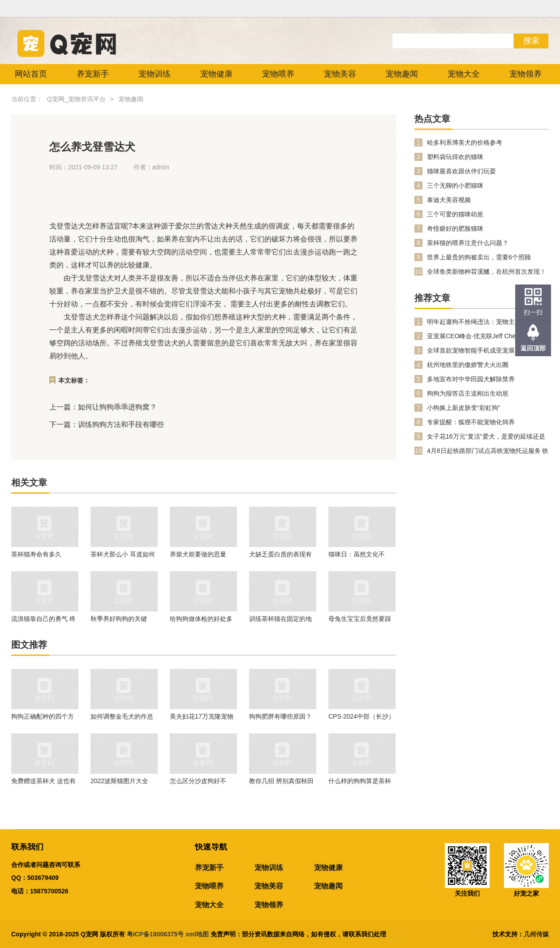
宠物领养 (526, 74)
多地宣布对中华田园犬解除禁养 (471, 379)
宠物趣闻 (402, 74)
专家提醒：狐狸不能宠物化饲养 (471, 422)
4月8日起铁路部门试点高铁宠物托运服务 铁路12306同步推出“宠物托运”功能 (488, 451)
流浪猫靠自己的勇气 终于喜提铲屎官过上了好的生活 (43, 619)
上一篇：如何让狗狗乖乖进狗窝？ (103, 407)
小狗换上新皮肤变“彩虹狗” (463, 408)
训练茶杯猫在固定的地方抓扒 (280, 619)
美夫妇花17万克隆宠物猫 (202, 716)
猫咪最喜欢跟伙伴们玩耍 (461, 171)
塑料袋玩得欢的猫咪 (455, 157)
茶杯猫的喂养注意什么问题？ (468, 243)
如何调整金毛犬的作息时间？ (122, 716)
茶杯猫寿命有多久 (36, 554)
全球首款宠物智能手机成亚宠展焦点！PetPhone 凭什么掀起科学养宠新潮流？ (482, 351)
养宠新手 (93, 74)
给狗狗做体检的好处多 (201, 619)
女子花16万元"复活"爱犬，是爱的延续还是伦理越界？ (486, 437)
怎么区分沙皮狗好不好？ (198, 781)
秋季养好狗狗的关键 (119, 619)
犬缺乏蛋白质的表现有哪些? (280, 554)
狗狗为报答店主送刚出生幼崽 (468, 393)
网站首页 (31, 74)
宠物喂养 (278, 74)
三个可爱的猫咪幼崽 (455, 214)
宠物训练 (155, 74)
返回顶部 (533, 348)
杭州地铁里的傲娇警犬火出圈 (468, 365)
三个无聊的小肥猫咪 (455, 185)
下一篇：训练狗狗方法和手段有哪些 (107, 424)
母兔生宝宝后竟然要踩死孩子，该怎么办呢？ (360, 619)
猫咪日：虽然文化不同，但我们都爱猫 (357, 554)
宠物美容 (340, 74)
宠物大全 (464, 74)
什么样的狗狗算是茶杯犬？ (360, 781)
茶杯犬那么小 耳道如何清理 (123, 554)
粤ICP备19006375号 (155, 934)
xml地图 (198, 934)
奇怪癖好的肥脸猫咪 (455, 228)
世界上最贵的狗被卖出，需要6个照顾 (479, 257)
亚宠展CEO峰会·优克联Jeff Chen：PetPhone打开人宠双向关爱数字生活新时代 (488, 336)
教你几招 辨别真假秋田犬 (281, 781)
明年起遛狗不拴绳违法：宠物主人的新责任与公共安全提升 (487, 322)
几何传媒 (536, 934)
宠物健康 (216, 74)
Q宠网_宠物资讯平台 (76, 99)
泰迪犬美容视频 (449, 200)
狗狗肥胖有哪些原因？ (280, 716)
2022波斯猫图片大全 (119, 781)
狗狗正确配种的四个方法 (43, 716)
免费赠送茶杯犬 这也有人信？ (43, 781)
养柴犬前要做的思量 (198, 554)
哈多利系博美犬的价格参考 (465, 142)
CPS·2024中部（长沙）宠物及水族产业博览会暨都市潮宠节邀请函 (362, 716)
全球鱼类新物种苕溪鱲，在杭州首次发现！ (487, 271)
